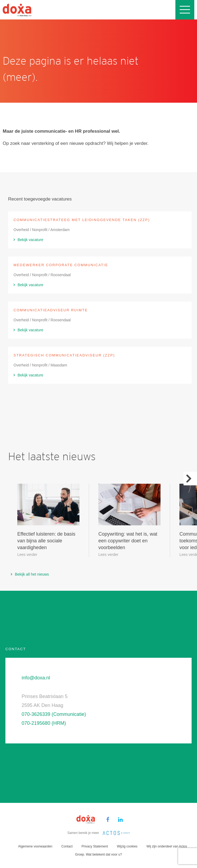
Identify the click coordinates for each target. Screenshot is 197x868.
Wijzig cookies (127, 846)
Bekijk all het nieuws (32, 574)
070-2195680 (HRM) (44, 723)
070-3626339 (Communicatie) (54, 714)
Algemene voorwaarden (35, 846)
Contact (67, 846)
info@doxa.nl (36, 678)
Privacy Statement (95, 846)
